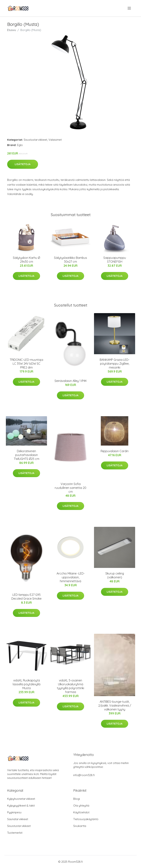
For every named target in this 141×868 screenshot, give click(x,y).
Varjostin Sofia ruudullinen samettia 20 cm (70, 488)
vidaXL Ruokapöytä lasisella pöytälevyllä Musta (27, 684)
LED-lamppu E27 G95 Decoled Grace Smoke (26, 597)
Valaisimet (55, 140)
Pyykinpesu (14, 812)
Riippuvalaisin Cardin (115, 451)
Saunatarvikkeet (18, 819)
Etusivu (12, 30)
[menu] (130, 8)
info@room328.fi (84, 775)
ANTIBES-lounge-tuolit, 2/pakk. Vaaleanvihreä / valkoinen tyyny (115, 705)
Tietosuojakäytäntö (86, 819)
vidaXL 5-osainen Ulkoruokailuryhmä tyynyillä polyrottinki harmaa (70, 686)
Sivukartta (80, 826)
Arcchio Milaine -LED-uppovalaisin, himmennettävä (71, 577)
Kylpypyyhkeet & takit (21, 806)
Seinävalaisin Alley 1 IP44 (70, 381)
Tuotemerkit (15, 833)
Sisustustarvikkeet (35, 140)
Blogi (77, 799)
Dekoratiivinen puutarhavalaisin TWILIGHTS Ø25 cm (27, 455)
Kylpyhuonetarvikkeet (21, 799)
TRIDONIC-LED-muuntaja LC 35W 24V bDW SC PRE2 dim (26, 364)
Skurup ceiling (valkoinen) (115, 575)
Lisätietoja (23, 164)
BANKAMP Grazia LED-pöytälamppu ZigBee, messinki (115, 364)
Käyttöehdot (81, 812)
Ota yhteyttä (81, 806)
